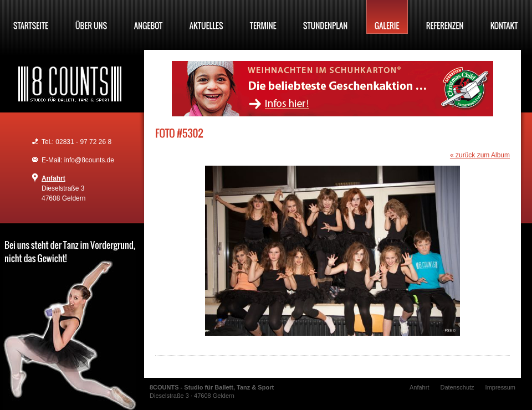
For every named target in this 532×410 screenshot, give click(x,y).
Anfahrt (53, 178)
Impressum (500, 387)
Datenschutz (457, 387)
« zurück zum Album (480, 155)
